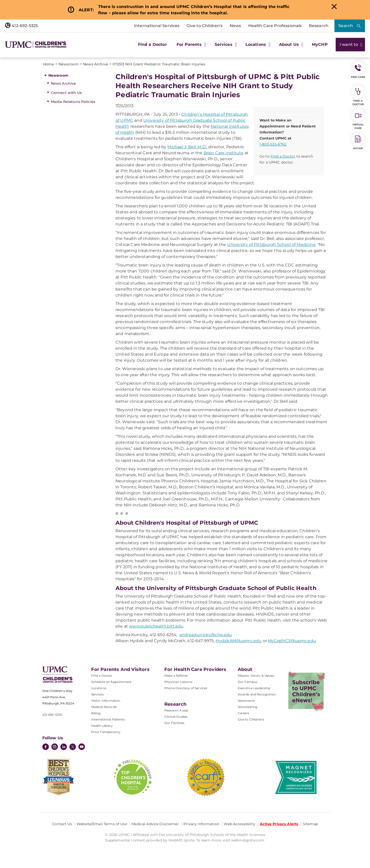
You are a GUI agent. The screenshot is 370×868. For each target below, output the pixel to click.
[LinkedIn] (64, 747)
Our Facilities (174, 723)
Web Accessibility (239, 824)
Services (97, 694)
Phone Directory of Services (186, 688)
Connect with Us (66, 93)
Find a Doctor (152, 44)
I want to (350, 44)
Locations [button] (257, 44)
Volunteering (248, 707)
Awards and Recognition (257, 694)
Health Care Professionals (275, 26)
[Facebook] (46, 747)
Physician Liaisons (178, 682)
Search (346, 26)
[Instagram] (55, 747)
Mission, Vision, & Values (256, 676)
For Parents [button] (191, 44)
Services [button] (225, 44)
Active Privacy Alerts (279, 824)
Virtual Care (358, 119)
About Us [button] (291, 44)
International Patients (108, 719)
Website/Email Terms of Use (102, 824)
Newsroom (58, 75)
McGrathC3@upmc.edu (292, 641)
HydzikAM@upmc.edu (239, 641)
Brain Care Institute (224, 153)
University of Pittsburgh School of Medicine (271, 245)
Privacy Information (201, 824)
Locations (99, 688)
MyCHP (320, 44)
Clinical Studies (176, 717)
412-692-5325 (21, 26)
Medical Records (104, 707)
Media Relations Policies (73, 102)
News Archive (64, 83)
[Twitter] (73, 747)
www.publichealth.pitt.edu (156, 626)
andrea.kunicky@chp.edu (206, 635)
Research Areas (176, 710)
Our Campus (248, 682)
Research (319, 26)
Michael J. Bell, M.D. (187, 147)
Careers (244, 713)
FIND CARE (358, 70)
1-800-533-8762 (273, 144)
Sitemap (310, 824)
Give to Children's (205, 26)
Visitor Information (106, 701)
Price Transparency (106, 732)
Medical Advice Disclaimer (155, 824)
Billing (96, 713)
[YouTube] (82, 747)
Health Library (102, 726)
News (235, 26)
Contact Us (62, 824)
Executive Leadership (254, 688)
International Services (157, 26)
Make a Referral (176, 676)
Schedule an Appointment (111, 682)
